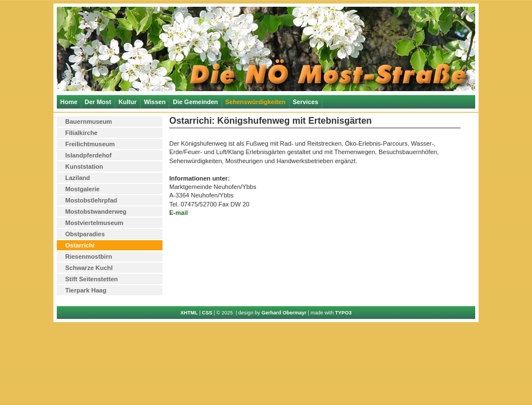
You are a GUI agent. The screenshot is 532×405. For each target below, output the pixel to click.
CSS (207, 313)
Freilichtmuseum (90, 144)
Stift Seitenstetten (92, 279)
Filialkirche (81, 133)
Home (69, 102)
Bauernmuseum (89, 121)
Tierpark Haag (86, 290)
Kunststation (84, 166)
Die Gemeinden (195, 102)
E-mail (179, 213)
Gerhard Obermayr (284, 313)
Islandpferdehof (89, 155)
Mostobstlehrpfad (91, 200)
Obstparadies (85, 234)
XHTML (189, 313)
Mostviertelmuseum (94, 223)
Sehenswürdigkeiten (256, 102)
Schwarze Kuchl (89, 268)
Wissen (155, 102)
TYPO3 (344, 313)
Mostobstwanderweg (96, 211)
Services (306, 102)
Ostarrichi (80, 245)
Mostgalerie (82, 189)
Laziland (78, 178)
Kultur (128, 102)
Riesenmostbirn (89, 256)
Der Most (98, 102)
